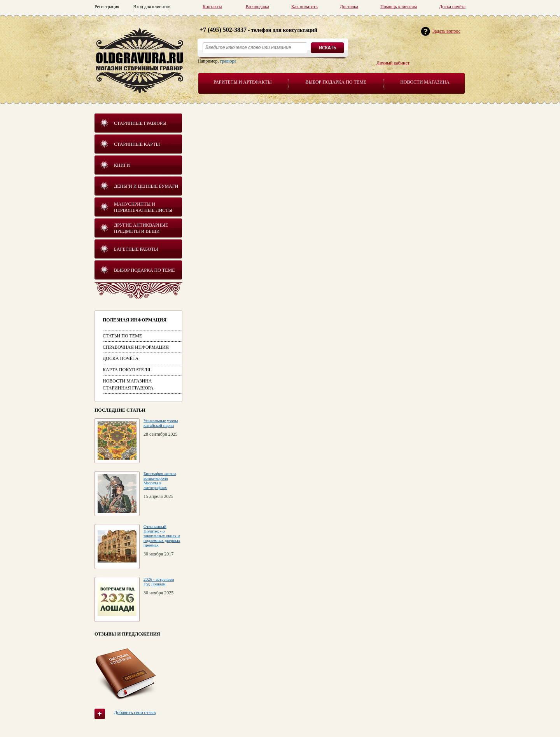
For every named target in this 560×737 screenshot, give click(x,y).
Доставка (349, 7)
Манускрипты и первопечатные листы (143, 207)
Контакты (212, 7)
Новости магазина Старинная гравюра (128, 384)
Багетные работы (136, 249)
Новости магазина (425, 82)
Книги (122, 165)
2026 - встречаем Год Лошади (159, 582)
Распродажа (257, 7)
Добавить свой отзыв (135, 713)
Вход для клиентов (152, 7)
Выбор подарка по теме (336, 82)
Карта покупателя (126, 370)
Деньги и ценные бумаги (146, 186)
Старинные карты (137, 144)
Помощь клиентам (399, 7)
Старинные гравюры (140, 123)
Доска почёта (452, 7)
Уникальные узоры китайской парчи (161, 423)
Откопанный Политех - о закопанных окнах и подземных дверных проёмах (162, 536)
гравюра (228, 61)
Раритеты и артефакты (243, 82)
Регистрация (107, 7)
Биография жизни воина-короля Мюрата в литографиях (160, 480)
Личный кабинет (393, 63)
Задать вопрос (446, 31)
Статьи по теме (122, 336)
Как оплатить (304, 7)
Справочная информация (136, 347)
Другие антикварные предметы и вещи (141, 228)
